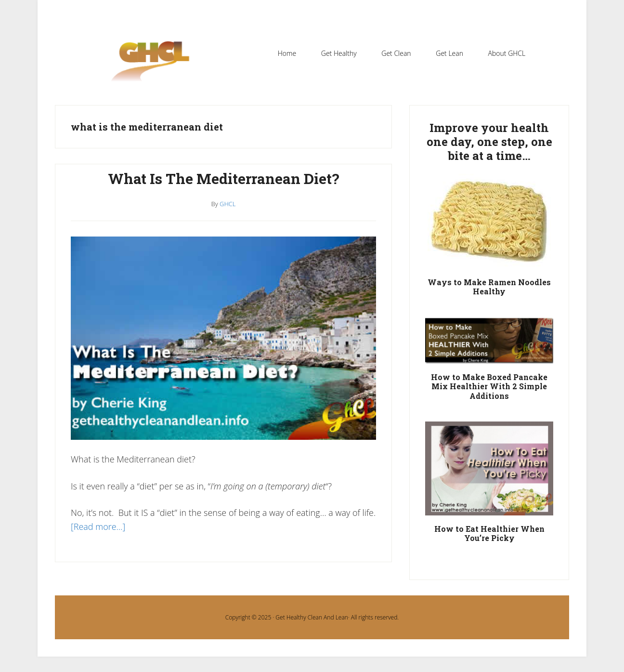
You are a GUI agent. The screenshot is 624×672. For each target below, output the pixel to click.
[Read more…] (98, 527)
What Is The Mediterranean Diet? (224, 178)
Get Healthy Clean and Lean (155, 67)
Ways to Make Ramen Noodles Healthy (489, 287)
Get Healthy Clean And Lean (312, 617)
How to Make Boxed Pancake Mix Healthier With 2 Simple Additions (489, 386)
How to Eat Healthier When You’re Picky (489, 533)
